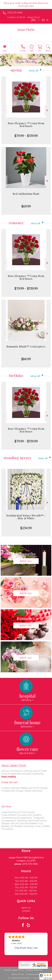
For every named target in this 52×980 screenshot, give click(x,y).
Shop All (34, 70)
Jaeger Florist (26, 29)
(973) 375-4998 (15, 13)
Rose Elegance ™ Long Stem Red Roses (26, 125)
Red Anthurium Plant (26, 194)
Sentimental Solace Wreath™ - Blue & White (26, 517)
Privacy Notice (34, 974)
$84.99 (26, 359)
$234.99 (26, 528)
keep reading (9, 776)
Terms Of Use (18, 974)
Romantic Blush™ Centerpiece (26, 347)
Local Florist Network (20, 978)
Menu (5, 51)
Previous (4, 110)
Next (48, 110)
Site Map (37, 978)
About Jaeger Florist (14, 765)
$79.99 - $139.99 (26, 136)
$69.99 (26, 206)
